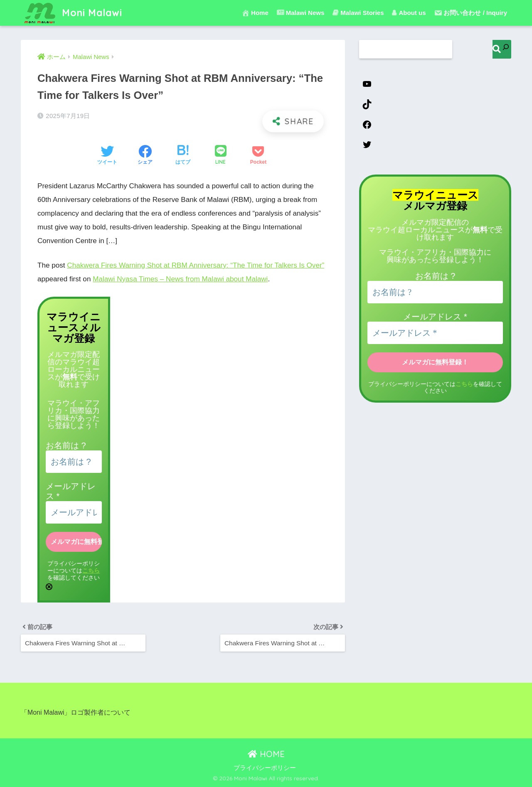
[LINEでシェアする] (221, 156)
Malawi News (301, 13)
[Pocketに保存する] (258, 156)
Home (255, 13)
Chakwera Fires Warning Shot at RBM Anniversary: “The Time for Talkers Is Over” (196, 265)
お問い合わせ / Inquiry (470, 13)
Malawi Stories (358, 13)
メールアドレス (435, 317)
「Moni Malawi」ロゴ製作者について (76, 712)
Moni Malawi (73, 13)
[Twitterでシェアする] (107, 156)
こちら (91, 570)
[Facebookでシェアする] (145, 156)
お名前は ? (66, 445)
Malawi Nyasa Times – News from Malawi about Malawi (180, 279)
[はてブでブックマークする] (183, 156)
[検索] (502, 49)
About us (409, 13)
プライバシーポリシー (265, 768)
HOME (266, 754)
